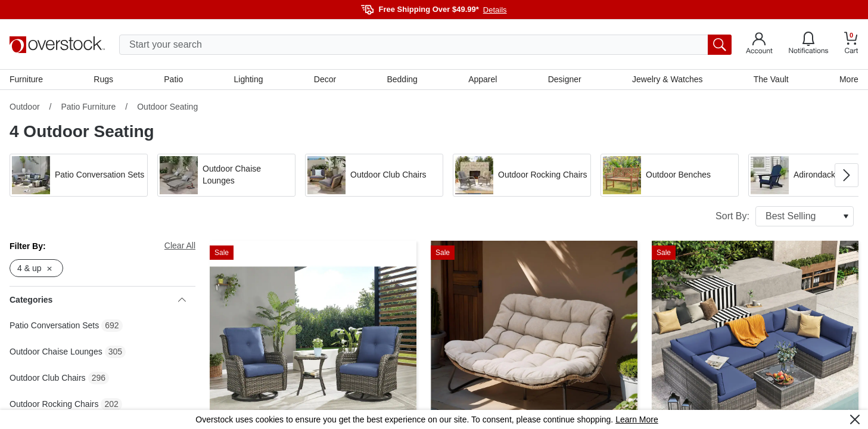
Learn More (637, 419)
